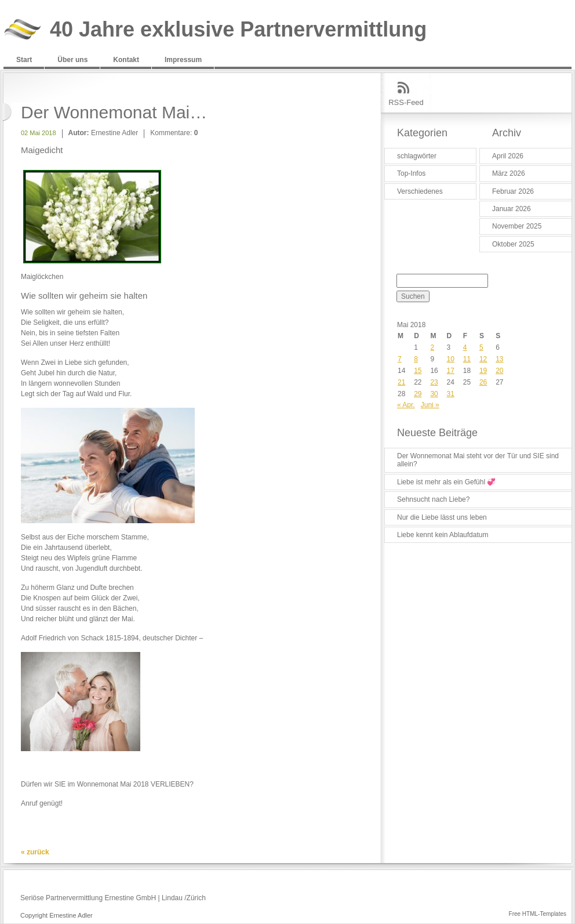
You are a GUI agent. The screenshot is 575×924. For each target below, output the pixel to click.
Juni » (430, 405)
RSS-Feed (406, 102)
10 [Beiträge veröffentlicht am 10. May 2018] (451, 359)
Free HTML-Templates (538, 914)
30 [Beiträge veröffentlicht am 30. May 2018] (434, 394)
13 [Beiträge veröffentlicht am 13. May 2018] (499, 359)
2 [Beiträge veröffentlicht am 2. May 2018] (432, 347)
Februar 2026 (513, 191)
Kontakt (126, 60)
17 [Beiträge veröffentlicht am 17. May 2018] (451, 371)
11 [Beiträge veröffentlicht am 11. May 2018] (467, 359)
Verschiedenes (420, 191)
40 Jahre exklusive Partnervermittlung (238, 30)
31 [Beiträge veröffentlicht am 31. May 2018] (451, 394)
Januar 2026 (512, 209)
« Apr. (406, 405)
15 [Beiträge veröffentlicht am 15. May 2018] (418, 371)
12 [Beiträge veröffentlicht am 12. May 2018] (483, 359)
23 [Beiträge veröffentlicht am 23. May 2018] (434, 382)
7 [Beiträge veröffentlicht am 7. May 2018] (400, 359)
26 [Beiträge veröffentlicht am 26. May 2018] (483, 382)
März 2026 (509, 173)
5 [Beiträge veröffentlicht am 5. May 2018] (481, 347)
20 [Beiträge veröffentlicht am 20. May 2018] (499, 371)
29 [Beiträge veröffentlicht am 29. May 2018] (418, 394)
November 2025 (517, 226)
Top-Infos (411, 173)
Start (24, 60)
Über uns (72, 60)
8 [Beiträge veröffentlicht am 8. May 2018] (416, 359)
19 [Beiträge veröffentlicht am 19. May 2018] (483, 371)
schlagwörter (417, 156)
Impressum (183, 60)
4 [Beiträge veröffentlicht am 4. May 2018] (465, 347)
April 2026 (508, 156)
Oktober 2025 (513, 244)
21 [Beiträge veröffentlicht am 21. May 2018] (401, 382)
